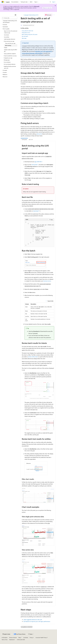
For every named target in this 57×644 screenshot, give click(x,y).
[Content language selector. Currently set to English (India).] (6, 634)
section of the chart (33, 357)
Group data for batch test (27, 31)
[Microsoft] (3, 2)
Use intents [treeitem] (6, 35)
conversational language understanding (32, 53)
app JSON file (38, 162)
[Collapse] (15, 15)
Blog (20, 638)
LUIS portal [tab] (24, 140)
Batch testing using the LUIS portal (30, 34)
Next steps (24, 38)
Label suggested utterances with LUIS (33, 620)
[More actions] (54, 15)
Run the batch (25, 36)
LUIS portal (34, 165)
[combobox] (9, 18)
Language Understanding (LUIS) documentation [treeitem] (10, 22)
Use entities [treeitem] (7, 37)
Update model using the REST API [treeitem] (11, 51)
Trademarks (12, 640)
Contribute (26, 638)
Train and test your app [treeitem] (10, 43)
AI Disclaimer (5, 638)
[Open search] (50, 2)
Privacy (31, 638)
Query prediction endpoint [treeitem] (10, 54)
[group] (39, 234)
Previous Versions (13, 638)
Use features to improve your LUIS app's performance (37, 621)
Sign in (54, 2)
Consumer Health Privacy (41, 638)
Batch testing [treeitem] (8, 45)
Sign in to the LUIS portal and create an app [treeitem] (11, 32)
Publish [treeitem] (6, 48)
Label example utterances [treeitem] (10, 39)
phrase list (39, 134)
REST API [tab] (31, 140)
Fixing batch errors (26, 33)
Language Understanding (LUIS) (31, 15)
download (36, 211)
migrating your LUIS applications (44, 51)
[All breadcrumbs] (22, 15)
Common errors (47, 281)
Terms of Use (5, 640)
